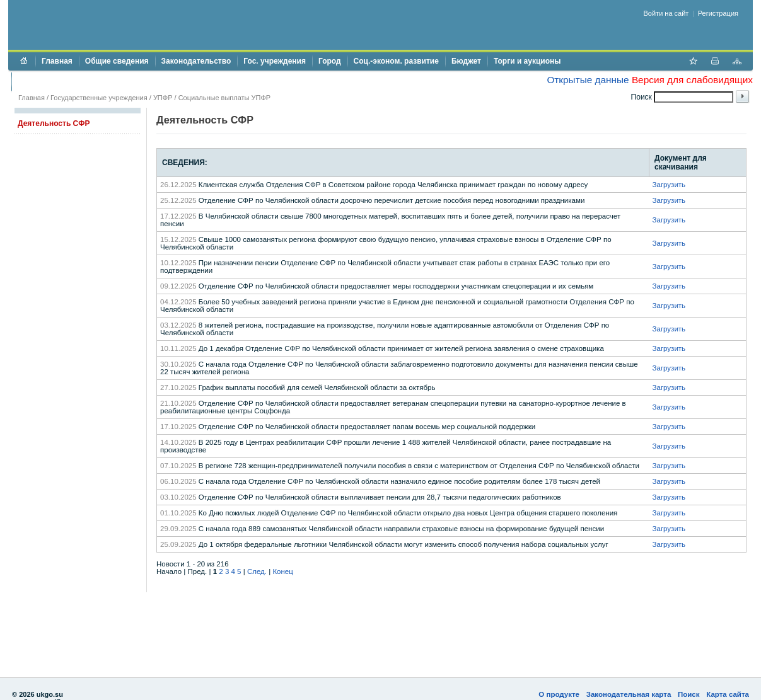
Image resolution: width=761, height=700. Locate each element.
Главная (57, 61)
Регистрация (718, 13)
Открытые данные (588, 80)
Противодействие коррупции (72, 81)
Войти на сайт (666, 13)
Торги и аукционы (527, 61)
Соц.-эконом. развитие (396, 61)
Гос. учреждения (275, 61)
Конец (282, 571)
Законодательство (196, 61)
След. (257, 571)
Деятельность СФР (54, 123)
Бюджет (466, 61)
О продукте (559, 694)
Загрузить (669, 185)
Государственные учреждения (99, 98)
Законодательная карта (629, 694)
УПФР (163, 98)
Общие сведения (117, 61)
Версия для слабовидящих (692, 80)
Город (330, 61)
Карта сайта (728, 694)
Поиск (689, 694)
